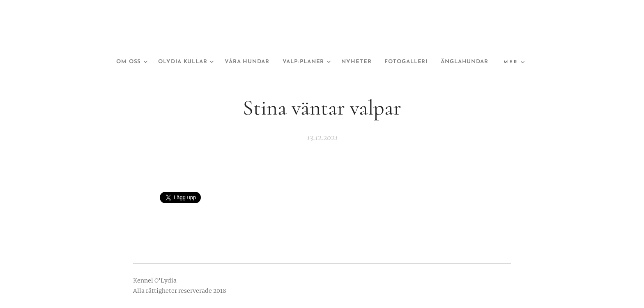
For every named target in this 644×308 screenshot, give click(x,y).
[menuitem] (147, 62)
